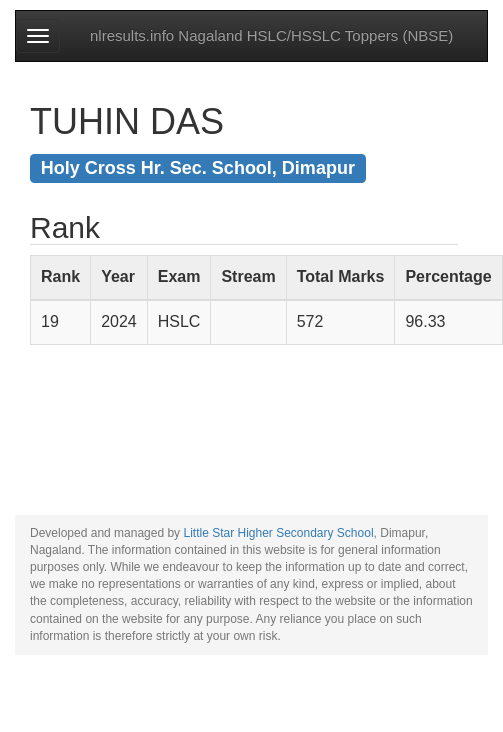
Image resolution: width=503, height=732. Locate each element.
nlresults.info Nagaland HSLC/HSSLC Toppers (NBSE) (271, 35)
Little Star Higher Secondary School (278, 533)
